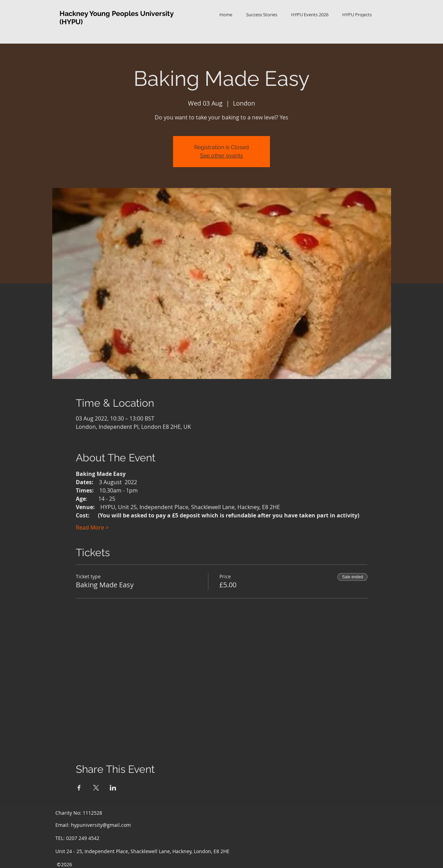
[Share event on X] (96, 788)
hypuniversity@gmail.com (101, 825)
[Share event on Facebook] (79, 788)
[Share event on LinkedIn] (113, 788)
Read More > (92, 527)
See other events (221, 156)
